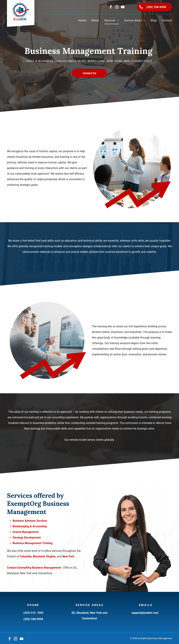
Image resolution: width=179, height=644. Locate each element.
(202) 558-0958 (33, 619)
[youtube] (123, 7)
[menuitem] (80, 20)
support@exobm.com (145, 613)
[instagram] (117, 7)
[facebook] (111, 7)
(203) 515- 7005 (33, 613)
